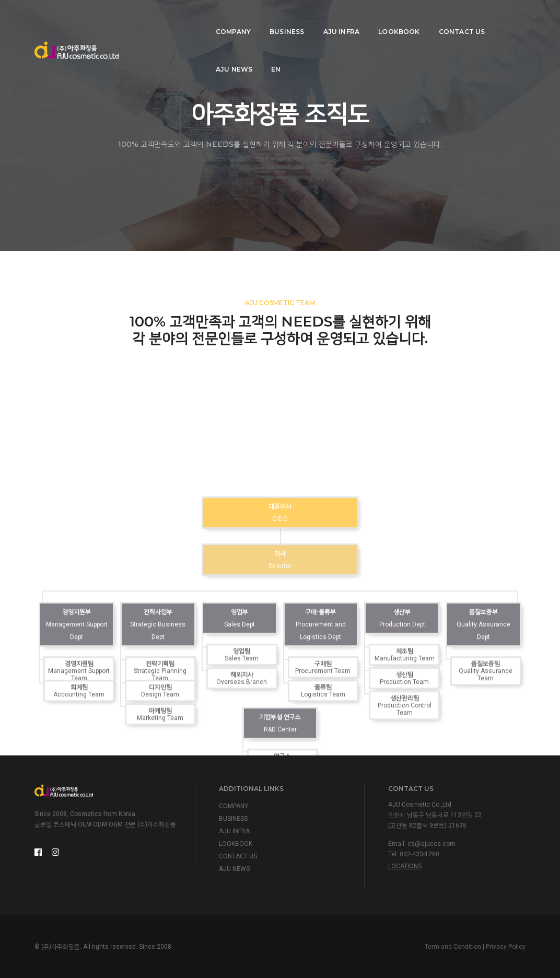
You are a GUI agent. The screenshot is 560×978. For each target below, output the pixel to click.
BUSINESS (216, 19)
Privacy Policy (506, 947)
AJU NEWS (451, 19)
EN (493, 19)
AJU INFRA (270, 19)
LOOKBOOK (328, 19)
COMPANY (162, 19)
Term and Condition (453, 947)
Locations (405, 866)
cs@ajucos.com (431, 844)
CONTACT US (390, 19)
